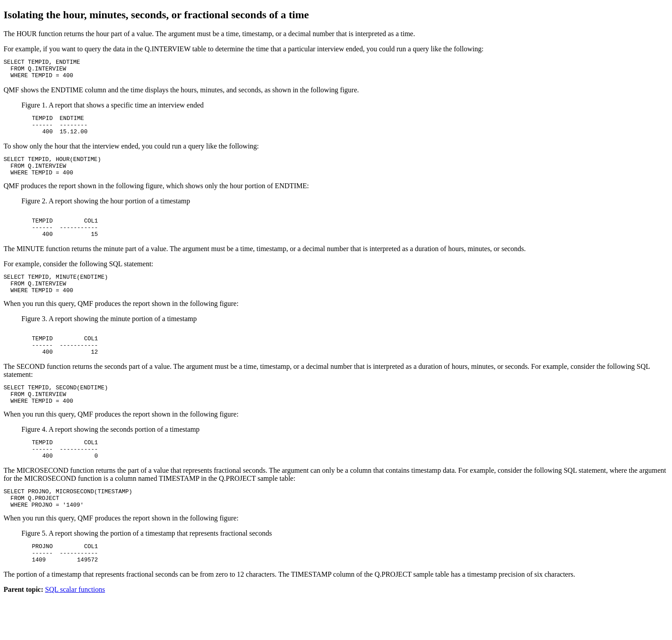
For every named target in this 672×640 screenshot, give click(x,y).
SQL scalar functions (75, 632)
